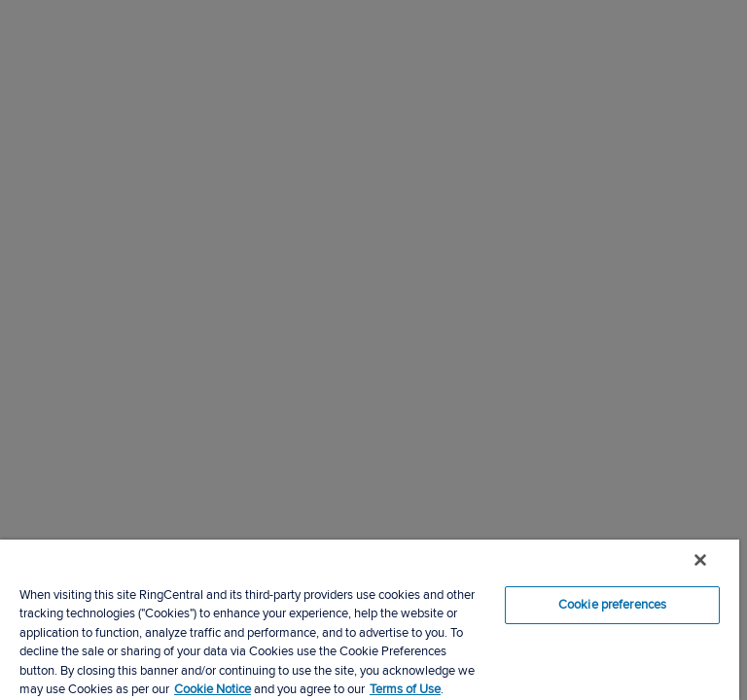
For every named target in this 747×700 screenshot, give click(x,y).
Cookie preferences (612, 605)
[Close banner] (700, 560)
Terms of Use (405, 689)
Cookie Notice (213, 689)
